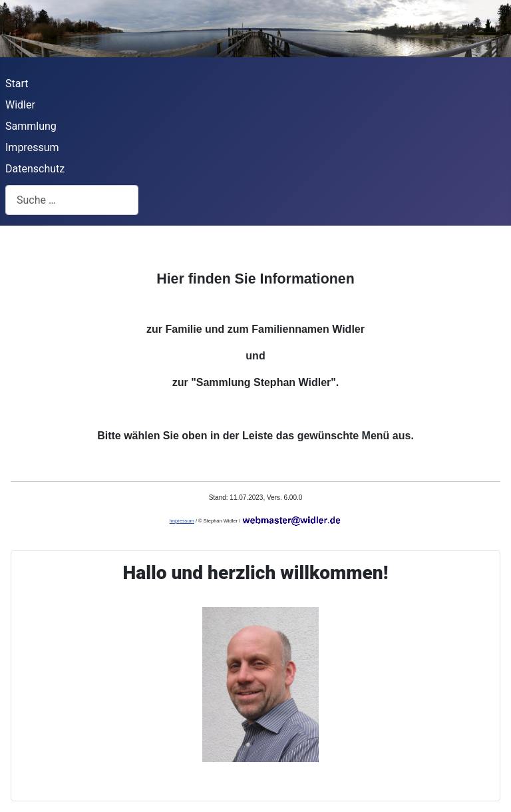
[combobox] (72, 200)
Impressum (32, 147)
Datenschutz (35, 169)
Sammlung (31, 126)
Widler (20, 105)
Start (17, 84)
